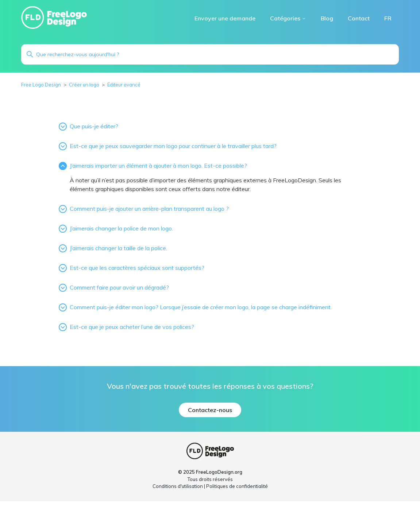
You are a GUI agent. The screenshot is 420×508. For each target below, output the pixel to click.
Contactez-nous (210, 410)
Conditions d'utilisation (178, 486)
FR (388, 18)
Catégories (288, 18)
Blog (327, 18)
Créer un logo (84, 85)
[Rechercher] (210, 54)
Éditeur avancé (124, 85)
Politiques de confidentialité (237, 486)
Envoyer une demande (225, 18)
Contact (359, 18)
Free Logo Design (41, 85)
